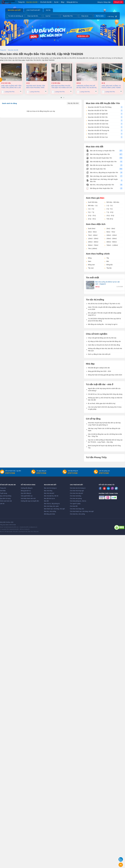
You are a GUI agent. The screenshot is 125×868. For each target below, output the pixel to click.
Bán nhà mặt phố (49, 493)
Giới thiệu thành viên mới (28, 498)
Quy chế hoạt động (6, 496)
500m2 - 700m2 (93, 245)
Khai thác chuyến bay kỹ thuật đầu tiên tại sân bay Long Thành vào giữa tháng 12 (104, 424)
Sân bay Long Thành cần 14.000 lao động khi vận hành (104, 430)
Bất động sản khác (50, 514)
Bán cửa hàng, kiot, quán (51, 506)
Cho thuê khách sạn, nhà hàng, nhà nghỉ (82, 511)
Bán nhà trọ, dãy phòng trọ (52, 504)
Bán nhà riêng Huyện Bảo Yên (98, 154)
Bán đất (46, 501)
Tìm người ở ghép (75, 504)
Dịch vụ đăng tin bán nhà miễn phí (99, 354)
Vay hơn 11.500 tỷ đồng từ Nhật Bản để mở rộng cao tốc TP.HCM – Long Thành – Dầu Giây (105, 441)
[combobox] (34, 16)
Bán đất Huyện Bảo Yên (96, 169)
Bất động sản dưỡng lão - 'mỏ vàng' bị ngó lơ (103, 324)
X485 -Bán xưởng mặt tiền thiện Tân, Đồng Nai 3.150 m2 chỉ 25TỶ (11, 87)
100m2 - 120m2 (112, 235)
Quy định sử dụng (5, 498)
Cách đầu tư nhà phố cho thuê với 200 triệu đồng (104, 345)
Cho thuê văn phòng (76, 498)
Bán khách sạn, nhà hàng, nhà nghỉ (54, 509)
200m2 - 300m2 (93, 242)
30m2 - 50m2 (92, 232)
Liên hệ (2, 504)
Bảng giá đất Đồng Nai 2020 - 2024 (99, 371)
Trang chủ (21, 2)
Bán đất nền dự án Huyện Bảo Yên (99, 165)
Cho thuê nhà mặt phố (76, 493)
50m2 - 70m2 (111, 232)
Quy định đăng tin (26, 493)
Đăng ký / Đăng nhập (104, 2)
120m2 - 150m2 (93, 239)
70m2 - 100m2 (93, 235)
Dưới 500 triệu (93, 202)
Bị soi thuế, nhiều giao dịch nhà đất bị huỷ (102, 403)
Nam (90, 261)
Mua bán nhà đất (32, 2)
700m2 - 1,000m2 (112, 245)
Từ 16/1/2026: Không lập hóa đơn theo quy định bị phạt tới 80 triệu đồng (104, 320)
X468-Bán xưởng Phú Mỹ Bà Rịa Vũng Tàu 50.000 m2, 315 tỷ (87, 87)
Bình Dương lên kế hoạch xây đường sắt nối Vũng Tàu (104, 447)
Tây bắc (109, 268)
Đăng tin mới (118, 2)
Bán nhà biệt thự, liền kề (51, 496)
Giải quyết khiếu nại (27, 496)
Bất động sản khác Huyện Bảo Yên (99, 188)
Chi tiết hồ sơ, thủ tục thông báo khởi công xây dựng (105, 394)
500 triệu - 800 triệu (113, 202)
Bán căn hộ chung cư (50, 488)
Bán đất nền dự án (49, 498)
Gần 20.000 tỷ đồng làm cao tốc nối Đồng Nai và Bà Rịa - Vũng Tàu (105, 435)
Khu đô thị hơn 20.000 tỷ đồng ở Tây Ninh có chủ (104, 304)
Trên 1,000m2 (93, 249)
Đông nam (91, 265)
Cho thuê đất (74, 506)
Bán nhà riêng (48, 491)
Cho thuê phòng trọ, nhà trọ (78, 501)
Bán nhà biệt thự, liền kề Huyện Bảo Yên (101, 162)
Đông (90, 258)
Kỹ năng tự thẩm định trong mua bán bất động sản (104, 341)
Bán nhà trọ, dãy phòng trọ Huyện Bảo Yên (102, 173)
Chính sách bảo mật (6, 501)
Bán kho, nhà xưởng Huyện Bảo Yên (100, 185)
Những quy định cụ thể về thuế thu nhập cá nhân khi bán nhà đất (105, 399)
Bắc (108, 261)
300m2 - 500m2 (112, 242)
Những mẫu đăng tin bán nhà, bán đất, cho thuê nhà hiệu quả (105, 350)
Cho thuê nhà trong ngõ (77, 491)
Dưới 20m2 (92, 229)
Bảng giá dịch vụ (72, 2)
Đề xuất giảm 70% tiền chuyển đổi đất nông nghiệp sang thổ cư (105, 314)
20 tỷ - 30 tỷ (92, 219)
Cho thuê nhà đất (46, 2)
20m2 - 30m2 (111, 229)
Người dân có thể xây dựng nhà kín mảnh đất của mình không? (104, 390)
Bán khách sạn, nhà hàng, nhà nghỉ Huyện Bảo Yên (102, 180)
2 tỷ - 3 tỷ (91, 209)
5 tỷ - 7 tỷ (91, 212)
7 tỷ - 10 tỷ (110, 212)
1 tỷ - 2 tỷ (109, 206)
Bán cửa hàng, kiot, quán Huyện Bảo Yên (101, 176)
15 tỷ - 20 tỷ (110, 216)
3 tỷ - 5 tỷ (109, 209)
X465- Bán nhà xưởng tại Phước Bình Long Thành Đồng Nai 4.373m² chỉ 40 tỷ (112, 87)
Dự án (56, 2)
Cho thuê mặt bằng (75, 496)
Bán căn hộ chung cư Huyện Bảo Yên (100, 151)
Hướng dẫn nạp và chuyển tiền (30, 501)
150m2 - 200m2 (112, 239)
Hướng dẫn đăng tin (27, 488)
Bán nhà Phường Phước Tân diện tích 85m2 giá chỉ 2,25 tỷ (62, 87)
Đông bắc (110, 265)
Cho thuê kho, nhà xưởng (77, 514)
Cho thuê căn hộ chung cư (78, 488)
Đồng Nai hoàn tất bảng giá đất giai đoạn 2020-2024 (105, 375)
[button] (61, 98)
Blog (62, 2)
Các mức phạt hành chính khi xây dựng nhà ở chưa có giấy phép (105, 408)
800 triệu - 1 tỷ (93, 206)
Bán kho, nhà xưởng (50, 511)
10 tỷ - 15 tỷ (92, 216)
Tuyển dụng (3, 493)
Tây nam (91, 268)
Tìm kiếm (100, 16)
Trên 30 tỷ (110, 219)
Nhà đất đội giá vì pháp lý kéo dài (99, 368)
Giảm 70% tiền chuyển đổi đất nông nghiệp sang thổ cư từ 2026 (105, 308)
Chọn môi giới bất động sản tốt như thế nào (102, 338)
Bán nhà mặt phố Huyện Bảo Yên (99, 158)
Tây (108, 258)
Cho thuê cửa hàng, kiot (77, 509)
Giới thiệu (3, 491)
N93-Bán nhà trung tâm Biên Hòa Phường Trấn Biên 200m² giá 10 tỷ (36, 87)
